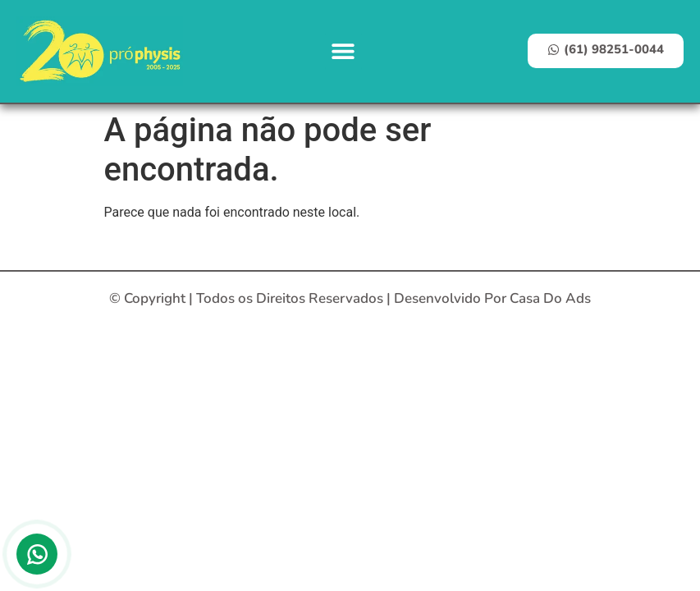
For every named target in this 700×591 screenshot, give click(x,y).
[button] (343, 51)
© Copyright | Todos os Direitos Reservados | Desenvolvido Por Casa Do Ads (350, 298)
